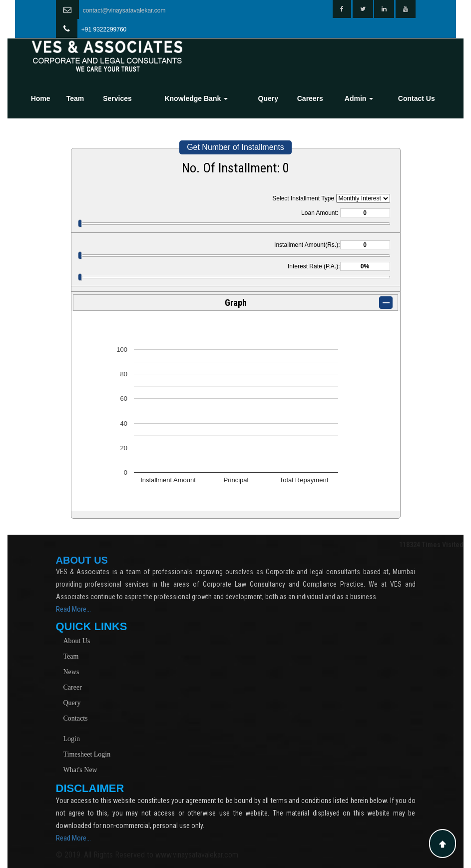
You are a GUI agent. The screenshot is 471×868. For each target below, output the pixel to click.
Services (117, 98)
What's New (80, 770)
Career (73, 687)
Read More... (73, 609)
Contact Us (417, 98)
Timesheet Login (87, 754)
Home (41, 98)
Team (75, 98)
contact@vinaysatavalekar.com (124, 10)
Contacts (76, 718)
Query (268, 98)
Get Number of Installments (235, 147)
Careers (310, 98)
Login (72, 739)
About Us (77, 641)
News (71, 672)
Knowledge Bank (196, 98)
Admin (359, 98)
